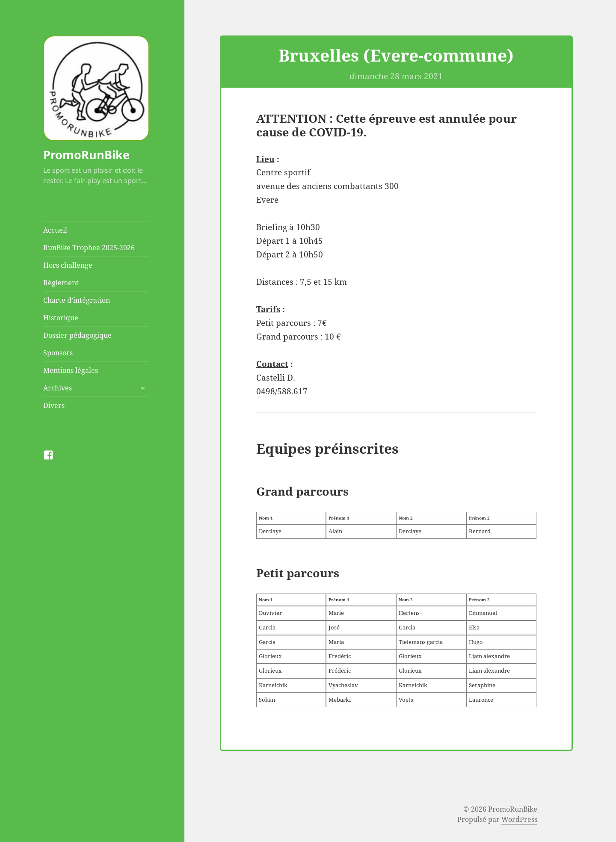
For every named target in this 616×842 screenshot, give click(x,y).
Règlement (61, 283)
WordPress (519, 819)
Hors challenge (68, 265)
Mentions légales (71, 370)
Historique (61, 318)
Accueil (55, 230)
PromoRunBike (86, 155)
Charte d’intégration (77, 300)
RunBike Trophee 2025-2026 (89, 248)
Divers (54, 405)
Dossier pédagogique (77, 335)
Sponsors (58, 353)
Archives (58, 388)
